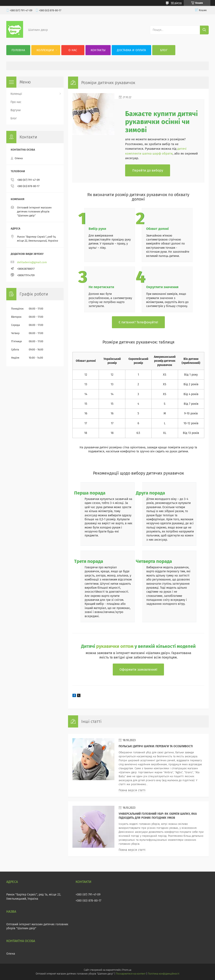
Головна (18, 50)
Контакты (98, 50)
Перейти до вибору (148, 170)
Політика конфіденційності (164, 974)
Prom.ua (127, 970)
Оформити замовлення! (138, 670)
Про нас (16, 102)
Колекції (16, 94)
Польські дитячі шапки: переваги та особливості (156, 746)
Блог (164, 50)
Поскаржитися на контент (131, 974)
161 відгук (176, 3)
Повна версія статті (132, 790)
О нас (73, 50)
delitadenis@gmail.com (32, 262)
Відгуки (16, 110)
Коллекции (45, 50)
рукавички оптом (115, 646)
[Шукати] (204, 30)
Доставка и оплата (131, 50)
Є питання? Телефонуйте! (138, 322)
